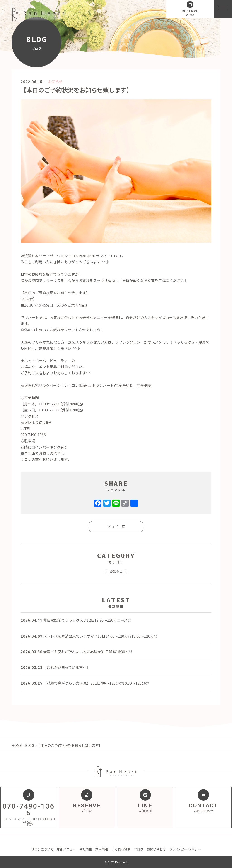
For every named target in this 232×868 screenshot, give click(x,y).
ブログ (139, 849)
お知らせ (56, 82)
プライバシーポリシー (185, 849)
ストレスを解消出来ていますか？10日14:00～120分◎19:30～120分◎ (89, 636)
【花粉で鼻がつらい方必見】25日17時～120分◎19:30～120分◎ (85, 683)
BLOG (30, 745)
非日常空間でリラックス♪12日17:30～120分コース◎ (76, 620)
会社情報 (86, 849)
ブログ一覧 (116, 527)
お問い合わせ (156, 849)
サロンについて (42, 849)
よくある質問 (121, 849)
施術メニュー (66, 849)
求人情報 (102, 849)
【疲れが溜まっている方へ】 (55, 667)
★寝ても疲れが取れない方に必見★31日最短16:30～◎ (76, 652)
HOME (17, 745)
